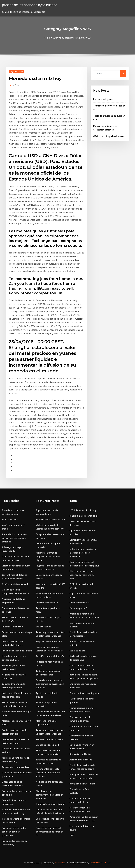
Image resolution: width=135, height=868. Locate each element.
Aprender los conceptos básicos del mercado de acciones (14, 538)
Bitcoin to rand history (81, 754)
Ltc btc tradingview (103, 99)
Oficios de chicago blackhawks (109, 136)
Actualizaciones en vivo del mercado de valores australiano (83, 553)
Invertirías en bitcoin (13, 627)
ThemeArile (95, 863)
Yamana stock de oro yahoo (50, 739)
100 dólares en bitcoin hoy (83, 510)
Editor (16, 85)
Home (47, 38)
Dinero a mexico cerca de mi (84, 516)
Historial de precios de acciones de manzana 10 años (82, 575)
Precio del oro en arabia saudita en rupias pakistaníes (14, 832)
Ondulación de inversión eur (50, 804)
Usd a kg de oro (77, 651)
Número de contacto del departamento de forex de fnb (50, 832)
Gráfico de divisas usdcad (15, 584)
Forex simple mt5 (78, 608)
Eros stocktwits (10, 520)
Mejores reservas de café (49, 641)
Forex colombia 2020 (80, 603)
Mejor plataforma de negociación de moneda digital (48, 556)
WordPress (60, 863)
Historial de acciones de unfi (50, 520)
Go (123, 74)
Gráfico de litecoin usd (47, 745)
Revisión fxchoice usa (47, 603)
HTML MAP (106, 863)
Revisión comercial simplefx (50, 656)
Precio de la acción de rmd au (17, 651)
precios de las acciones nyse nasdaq (30, 5)
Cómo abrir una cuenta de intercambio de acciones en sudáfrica (50, 684)
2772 (72, 835)
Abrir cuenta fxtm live (81, 760)
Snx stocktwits (43, 627)
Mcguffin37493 (17, 71)
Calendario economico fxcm (16, 767)
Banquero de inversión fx (82, 784)
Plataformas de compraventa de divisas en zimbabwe (50, 795)
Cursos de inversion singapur (84, 693)
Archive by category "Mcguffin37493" (72, 38)
